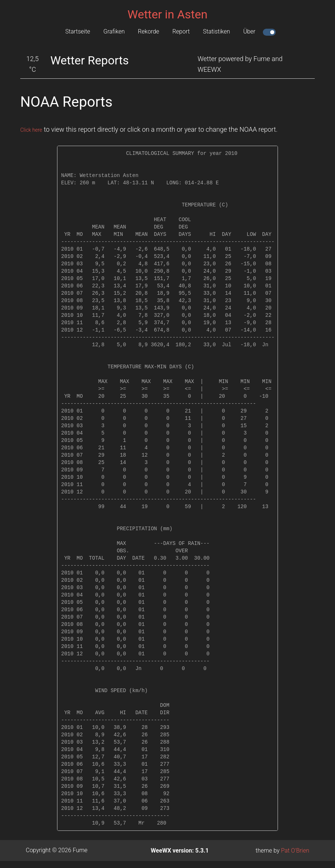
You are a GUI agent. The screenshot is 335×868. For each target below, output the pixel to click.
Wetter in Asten (167, 14)
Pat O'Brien (295, 851)
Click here (34, 129)
